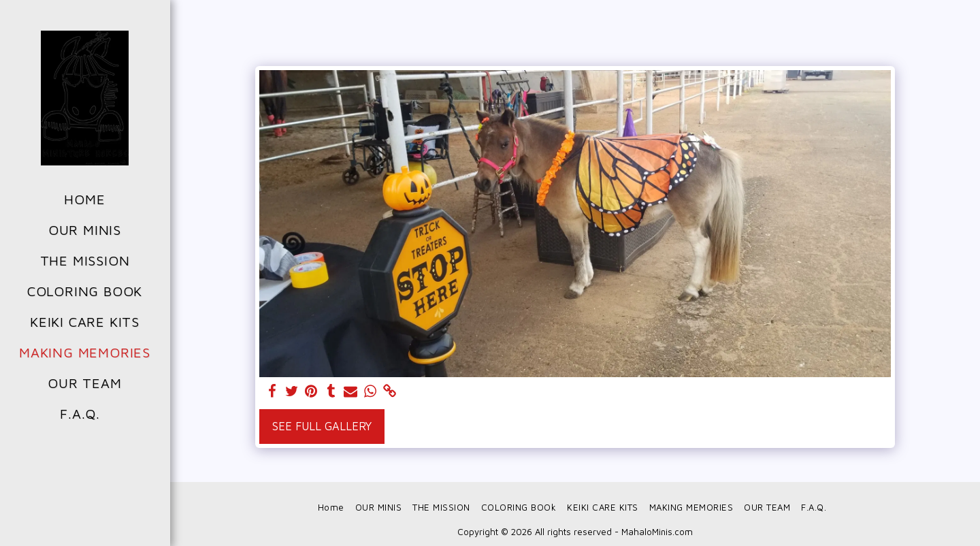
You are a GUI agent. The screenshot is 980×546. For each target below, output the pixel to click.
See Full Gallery (322, 426)
